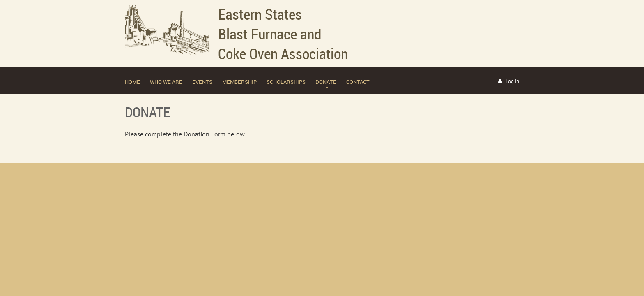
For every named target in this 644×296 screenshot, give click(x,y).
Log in (512, 81)
